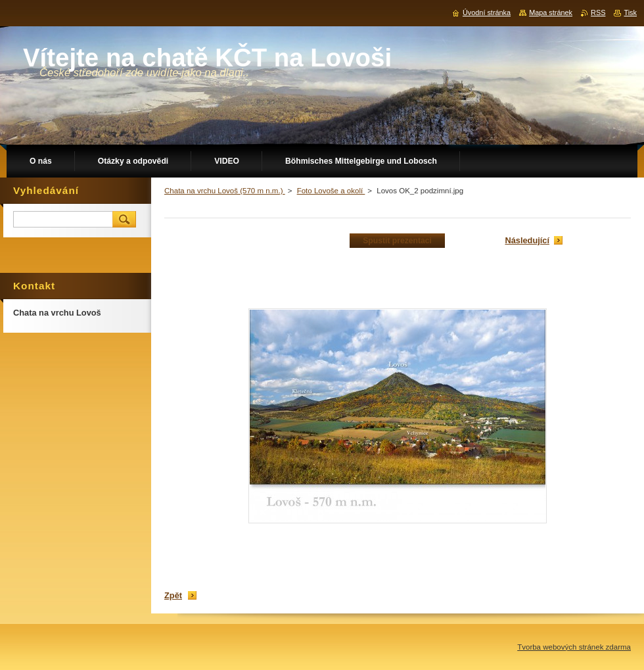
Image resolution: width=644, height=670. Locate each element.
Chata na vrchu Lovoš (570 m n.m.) (225, 191)
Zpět (173, 595)
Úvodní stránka (487, 12)
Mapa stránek (551, 12)
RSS (598, 12)
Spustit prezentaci (397, 241)
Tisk (630, 12)
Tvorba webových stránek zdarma (574, 647)
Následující (527, 240)
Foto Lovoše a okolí (331, 191)
